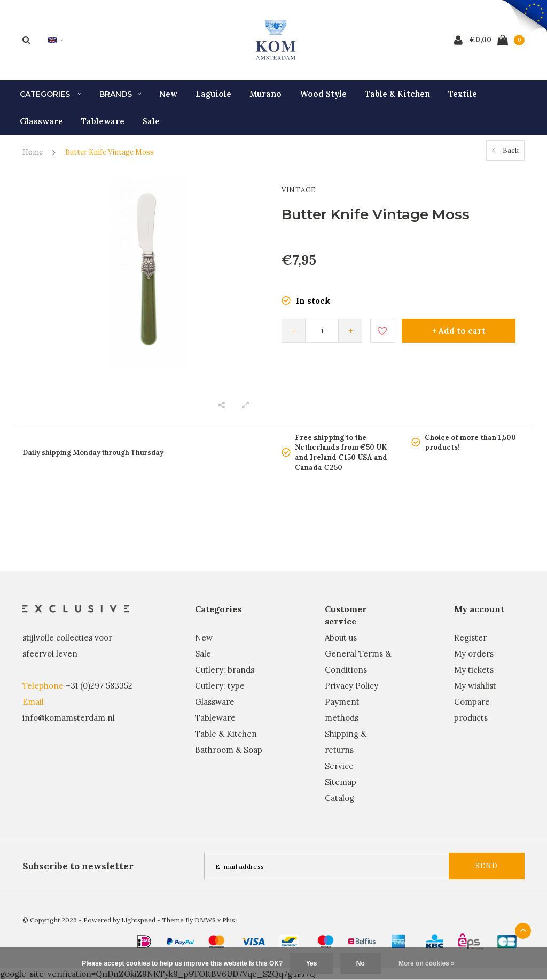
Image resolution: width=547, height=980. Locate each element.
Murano (265, 94)
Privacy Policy (351, 686)
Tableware (103, 121)
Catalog (339, 798)
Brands (120, 94)
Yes (312, 963)
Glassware (41, 121)
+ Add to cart (459, 331)
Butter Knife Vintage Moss (110, 152)
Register (470, 638)
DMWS (205, 920)
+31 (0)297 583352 (99, 686)
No (361, 963)
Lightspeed (138, 920)
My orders (474, 654)
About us (341, 638)
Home (33, 152)
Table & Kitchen (397, 94)
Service (339, 766)
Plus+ (230, 920)
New (168, 94)
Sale (151, 121)
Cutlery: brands (225, 670)
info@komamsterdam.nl (69, 718)
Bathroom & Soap (229, 750)
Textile (463, 94)
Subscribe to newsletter (78, 866)
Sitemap (341, 782)
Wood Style (323, 94)
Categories (50, 94)
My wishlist (475, 686)
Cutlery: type (220, 686)
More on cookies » (427, 963)
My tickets (474, 670)
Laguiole (213, 94)
